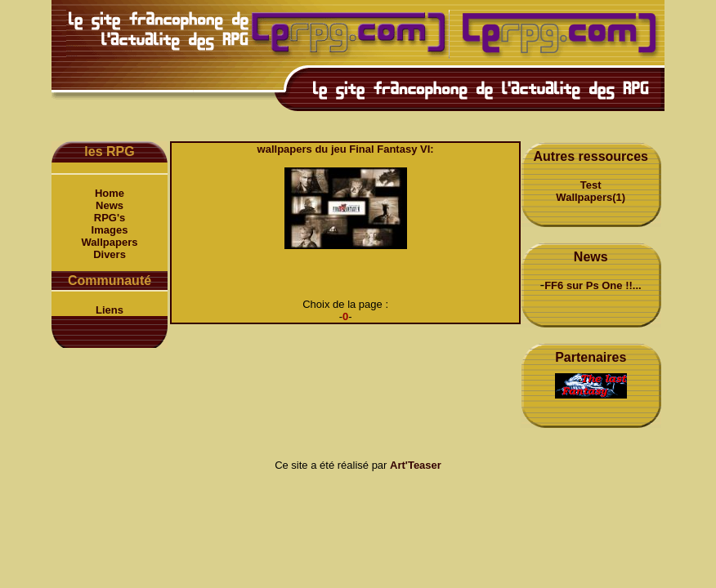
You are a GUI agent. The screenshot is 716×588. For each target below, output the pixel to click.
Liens (110, 310)
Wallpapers (110, 242)
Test (591, 185)
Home (110, 193)
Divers (110, 254)
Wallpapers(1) (591, 197)
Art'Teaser (416, 465)
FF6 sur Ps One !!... (593, 285)
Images (110, 230)
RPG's (110, 218)
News (110, 205)
